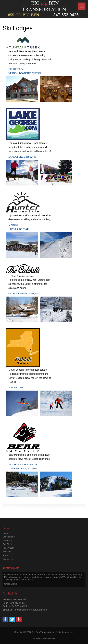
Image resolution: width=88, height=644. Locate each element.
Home (5, 533)
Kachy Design (49, 638)
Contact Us (8, 559)
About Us (7, 555)
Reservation (8, 548)
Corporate (7, 540)
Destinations (9, 537)
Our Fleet (7, 544)
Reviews (7, 552)
